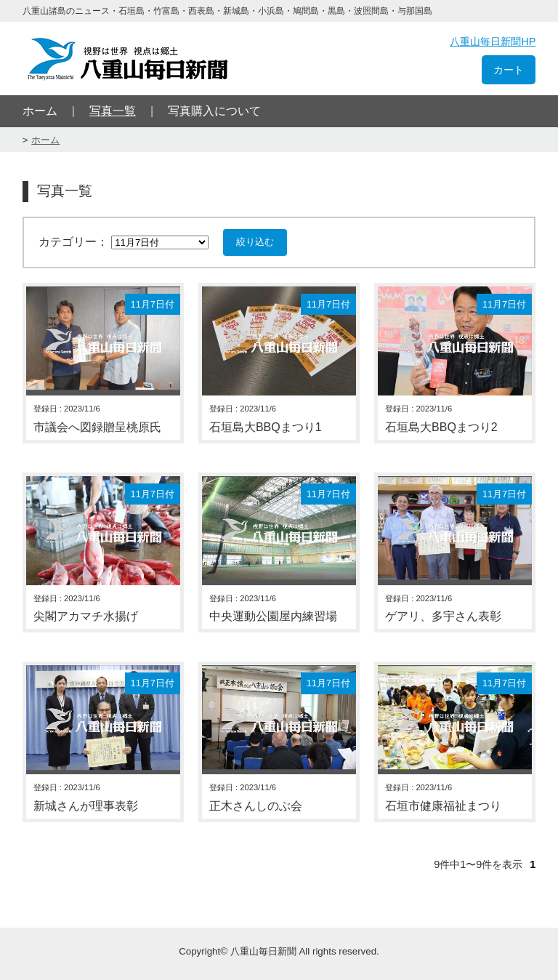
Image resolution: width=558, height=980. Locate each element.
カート (509, 70)
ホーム (40, 111)
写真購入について (214, 111)
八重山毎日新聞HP (493, 41)
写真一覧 (113, 111)
